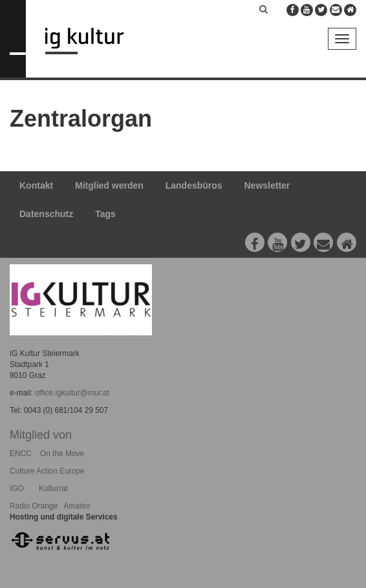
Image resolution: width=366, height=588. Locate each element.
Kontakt (36, 185)
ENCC (21, 454)
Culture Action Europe (47, 471)
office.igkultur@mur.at (72, 393)
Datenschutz (46, 214)
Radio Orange (34, 506)
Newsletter (267, 185)
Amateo (77, 506)
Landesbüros (194, 185)
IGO (17, 488)
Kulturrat (53, 488)
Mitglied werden (109, 185)
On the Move (62, 454)
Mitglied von (41, 435)
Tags (105, 214)
